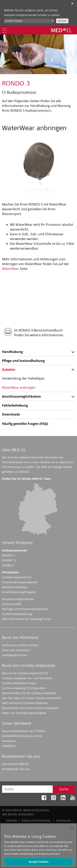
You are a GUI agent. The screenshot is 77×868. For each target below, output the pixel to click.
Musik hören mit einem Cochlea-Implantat (30, 708)
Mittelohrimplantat (15, 587)
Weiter (62, 21)
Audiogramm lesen (15, 655)
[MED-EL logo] (61, 30)
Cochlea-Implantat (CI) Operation (24, 688)
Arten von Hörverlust (16, 650)
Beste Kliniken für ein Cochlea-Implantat (29, 693)
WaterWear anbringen (19, 387)
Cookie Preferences (62, 825)
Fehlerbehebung (15, 405)
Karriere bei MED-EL (15, 764)
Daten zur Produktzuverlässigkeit (24, 713)
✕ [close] (72, 3)
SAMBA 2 (8, 565)
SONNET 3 (9, 560)
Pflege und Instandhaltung (23, 361)
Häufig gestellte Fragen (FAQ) (25, 424)
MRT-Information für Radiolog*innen (27, 619)
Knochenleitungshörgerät (19, 592)
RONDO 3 (8, 555)
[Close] (72, 831)
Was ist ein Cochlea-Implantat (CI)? (25, 673)
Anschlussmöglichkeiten (21, 396)
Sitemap (11, 820)
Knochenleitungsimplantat (20, 582)
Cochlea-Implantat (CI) (17, 577)
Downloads (11, 414)
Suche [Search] (64, 789)
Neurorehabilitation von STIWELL (24, 731)
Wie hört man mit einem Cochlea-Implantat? (31, 698)
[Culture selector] (29, 21)
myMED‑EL (9, 746)
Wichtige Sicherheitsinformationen (25, 609)
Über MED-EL (14, 450)
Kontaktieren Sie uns (16, 769)
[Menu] (4, 30)
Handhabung (12, 352)
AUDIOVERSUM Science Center (22, 736)
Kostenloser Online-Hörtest (20, 645)
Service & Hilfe (12, 604)
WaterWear (11, 269)
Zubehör (9, 370)
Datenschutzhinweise (36, 820)
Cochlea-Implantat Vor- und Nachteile (27, 678)
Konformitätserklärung (17, 614)
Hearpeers (9, 741)
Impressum (63, 820)
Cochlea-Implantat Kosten (19, 683)
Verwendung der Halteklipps (23, 378)
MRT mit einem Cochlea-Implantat (25, 703)
